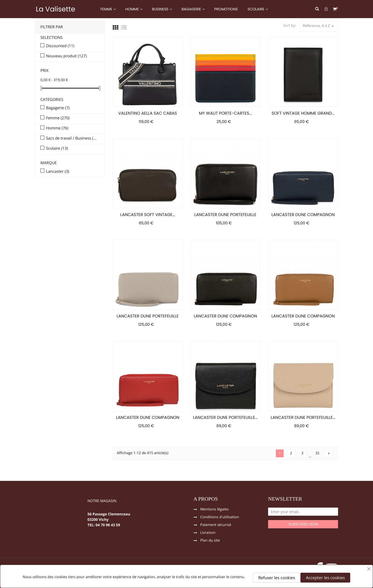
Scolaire (57, 149)
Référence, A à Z (319, 26)
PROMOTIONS (226, 9)
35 (317, 453)
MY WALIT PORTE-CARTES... (225, 113)
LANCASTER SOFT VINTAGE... (148, 215)
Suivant (329, 453)
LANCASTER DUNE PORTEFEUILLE (225, 215)
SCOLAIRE (256, 9)
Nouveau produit (66, 56)
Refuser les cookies (277, 578)
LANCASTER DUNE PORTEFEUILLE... (225, 417)
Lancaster (58, 172)
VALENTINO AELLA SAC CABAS (148, 113)
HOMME (133, 9)
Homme (57, 128)
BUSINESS (161, 9)
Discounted (60, 46)
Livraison (208, 533)
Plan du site (210, 541)
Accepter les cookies (325, 578)
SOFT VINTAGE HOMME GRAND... (303, 113)
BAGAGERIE (192, 9)
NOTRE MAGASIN (102, 501)
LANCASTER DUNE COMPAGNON (303, 215)
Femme (58, 118)
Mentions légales (214, 510)
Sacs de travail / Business (72, 139)
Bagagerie (58, 108)
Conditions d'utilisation (220, 517)
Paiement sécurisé (216, 525)
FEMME (107, 9)
